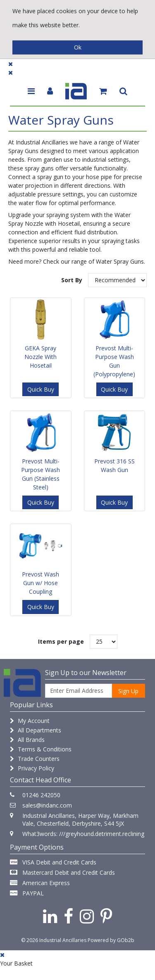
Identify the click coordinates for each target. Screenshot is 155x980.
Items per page (61, 641)
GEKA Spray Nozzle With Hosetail (41, 357)
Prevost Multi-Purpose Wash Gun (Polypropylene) (114, 361)
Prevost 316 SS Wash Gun (114, 465)
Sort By (72, 280)
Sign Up (128, 691)
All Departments (36, 730)
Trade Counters (35, 759)
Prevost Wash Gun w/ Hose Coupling (41, 583)
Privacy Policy (32, 768)
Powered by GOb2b (111, 940)
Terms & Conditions (41, 749)
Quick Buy (41, 389)
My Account (30, 721)
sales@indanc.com (47, 805)
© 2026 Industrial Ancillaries (54, 940)
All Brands (27, 740)
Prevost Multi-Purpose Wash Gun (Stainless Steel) (41, 474)
